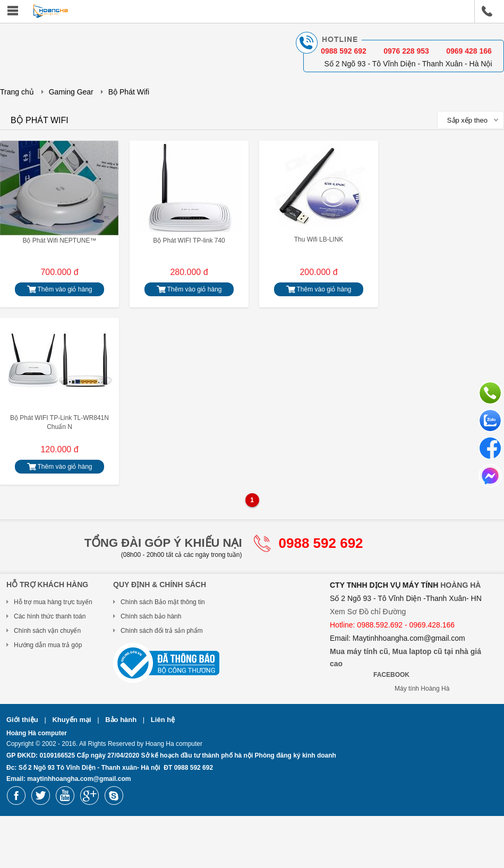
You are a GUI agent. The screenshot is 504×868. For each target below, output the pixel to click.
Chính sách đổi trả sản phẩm (162, 631)
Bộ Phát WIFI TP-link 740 (189, 240)
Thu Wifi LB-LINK (319, 239)
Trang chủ (17, 92)
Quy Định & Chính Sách (160, 585)
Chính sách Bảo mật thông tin (163, 602)
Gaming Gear (71, 92)
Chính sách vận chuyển (47, 631)
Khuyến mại (72, 720)
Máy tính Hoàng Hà (422, 689)
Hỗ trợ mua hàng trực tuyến (53, 602)
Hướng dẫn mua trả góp (48, 645)
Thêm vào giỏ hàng (59, 290)
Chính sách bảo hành (151, 616)
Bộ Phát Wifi (129, 92)
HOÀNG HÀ (460, 585)
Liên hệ (163, 720)
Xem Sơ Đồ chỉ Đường (368, 612)
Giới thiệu (23, 720)
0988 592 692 (321, 543)
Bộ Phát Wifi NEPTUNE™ (59, 240)
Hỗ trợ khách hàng (47, 585)
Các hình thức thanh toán (50, 616)
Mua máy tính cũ (359, 651)
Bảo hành (122, 720)
